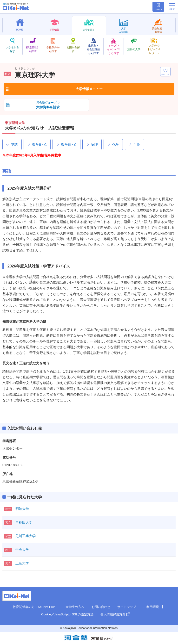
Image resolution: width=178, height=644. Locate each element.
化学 (116, 145)
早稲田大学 (24, 522)
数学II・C (40, 145)
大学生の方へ (75, 607)
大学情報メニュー (89, 89)
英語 (14, 145)
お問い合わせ (101, 607)
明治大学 (22, 509)
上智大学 (22, 563)
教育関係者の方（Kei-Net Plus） (36, 607)
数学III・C (69, 145)
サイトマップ (127, 607)
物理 (94, 145)
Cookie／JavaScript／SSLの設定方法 (67, 614)
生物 (137, 145)
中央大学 (22, 550)
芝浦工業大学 (26, 536)
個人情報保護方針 (113, 614)
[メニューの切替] (172, 6)
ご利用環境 (151, 607)
